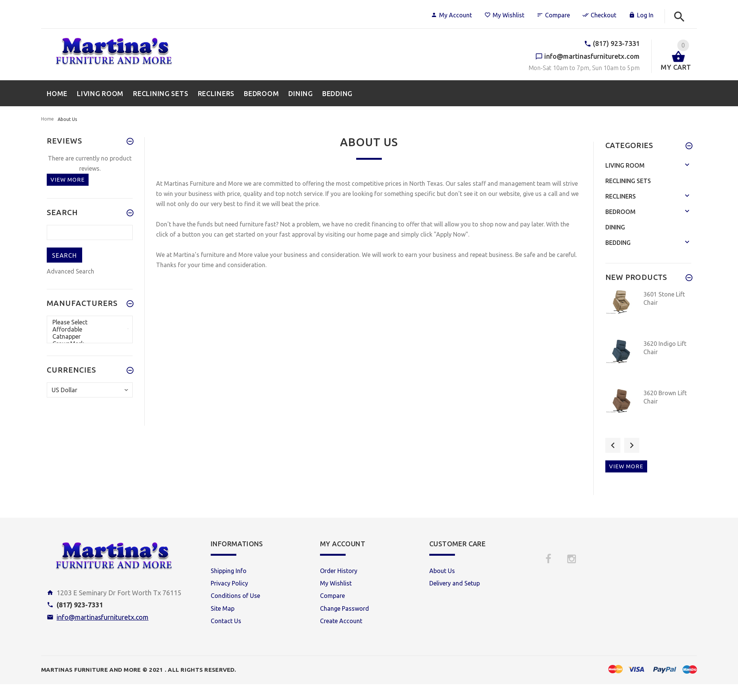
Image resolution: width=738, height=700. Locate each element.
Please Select (90, 322)
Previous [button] (613, 445)
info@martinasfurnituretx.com (103, 617)
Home (47, 119)
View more (68, 180)
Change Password (345, 608)
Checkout (599, 15)
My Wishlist (504, 15)
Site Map (223, 608)
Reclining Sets (628, 181)
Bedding (618, 243)
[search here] (90, 232)
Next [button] (632, 445)
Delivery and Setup (455, 583)
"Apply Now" (451, 234)
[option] (648, 313)
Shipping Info (229, 571)
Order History (339, 571)
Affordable (90, 329)
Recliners (621, 196)
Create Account (341, 621)
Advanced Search (70, 271)
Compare (553, 15)
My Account (451, 15)
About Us (442, 571)
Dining (615, 227)
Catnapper (90, 337)
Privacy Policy (229, 583)
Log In (641, 15)
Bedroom (620, 212)
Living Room (625, 165)
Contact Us (226, 621)
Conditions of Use (235, 596)
